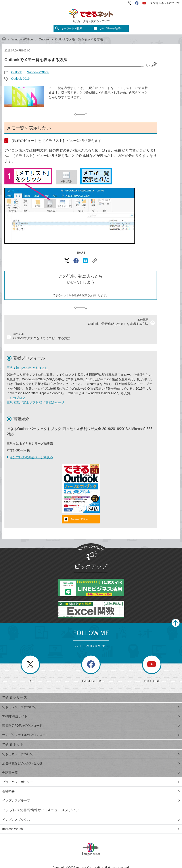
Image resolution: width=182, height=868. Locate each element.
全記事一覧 (91, 773)
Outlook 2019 (20, 79)
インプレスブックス (91, 820)
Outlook (44, 39)
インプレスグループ (91, 800)
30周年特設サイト (91, 716)
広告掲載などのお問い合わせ (91, 763)
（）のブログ (16, 398)
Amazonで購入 (79, 519)
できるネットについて (165, 3)
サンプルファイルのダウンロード (91, 735)
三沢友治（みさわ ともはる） (27, 368)
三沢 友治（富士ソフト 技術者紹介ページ (35, 402)
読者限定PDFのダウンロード (91, 726)
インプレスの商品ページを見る (30, 457)
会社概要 (91, 791)
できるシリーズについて (91, 707)
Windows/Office (22, 39)
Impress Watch (91, 829)
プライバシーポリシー (91, 782)
